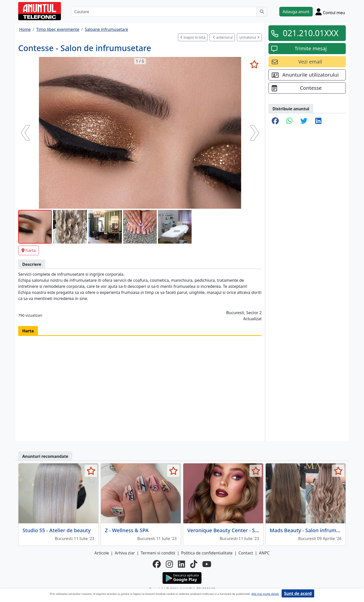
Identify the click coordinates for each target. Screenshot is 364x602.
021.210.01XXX (311, 33)
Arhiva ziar (125, 553)
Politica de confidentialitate (207, 553)
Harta (28, 331)
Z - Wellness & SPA (127, 530)
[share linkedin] (318, 121)
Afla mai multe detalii (265, 594)
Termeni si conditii (158, 553)
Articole (102, 553)
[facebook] (157, 564)
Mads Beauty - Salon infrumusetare (312, 530)
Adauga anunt (296, 12)
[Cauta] (262, 12)
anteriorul (223, 37)
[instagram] (169, 564)
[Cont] (330, 12)
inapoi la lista (193, 37)
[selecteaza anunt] (254, 64)
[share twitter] (304, 121)
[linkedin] (181, 564)
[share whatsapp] (290, 121)
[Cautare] (164, 12)
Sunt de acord (298, 593)
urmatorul (249, 37)
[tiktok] (194, 564)
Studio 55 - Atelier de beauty (56, 530)
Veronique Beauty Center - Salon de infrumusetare (248, 530)
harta (29, 250)
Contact (246, 553)
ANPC (264, 553)
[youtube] (207, 564)
